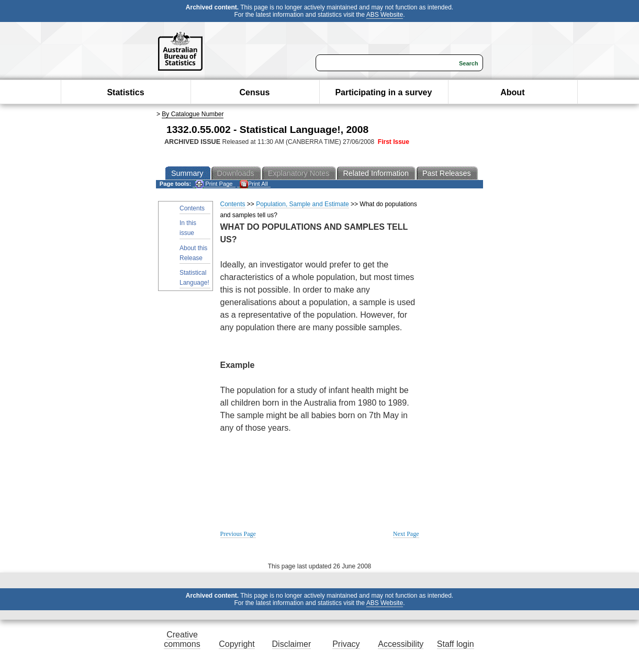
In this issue (188, 228)
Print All (254, 184)
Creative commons (182, 639)
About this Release (193, 253)
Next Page (406, 534)
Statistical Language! (194, 278)
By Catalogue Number (193, 114)
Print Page (214, 184)
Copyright (237, 644)
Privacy (346, 644)
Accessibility (401, 644)
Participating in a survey (383, 92)
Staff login (456, 644)
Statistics (125, 92)
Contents (192, 208)
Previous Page (238, 534)
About (512, 92)
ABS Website (385, 15)
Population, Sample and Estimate (302, 204)
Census (255, 92)
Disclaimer (292, 644)
